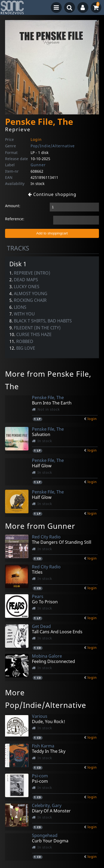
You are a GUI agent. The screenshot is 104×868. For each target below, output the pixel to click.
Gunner (38, 165)
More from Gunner (40, 526)
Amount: (13, 206)
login (92, 419)
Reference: (15, 219)
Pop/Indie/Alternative (53, 146)
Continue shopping (52, 194)
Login (36, 139)
